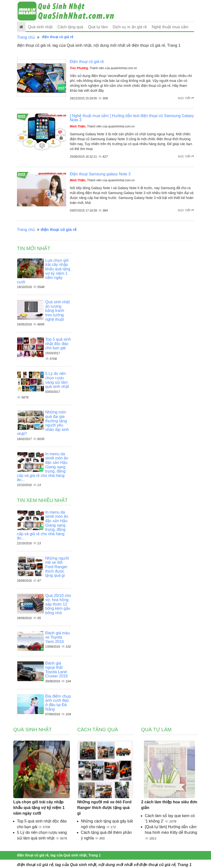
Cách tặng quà (70, 27)
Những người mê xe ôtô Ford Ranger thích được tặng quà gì (57, 567)
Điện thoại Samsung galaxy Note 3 (100, 174)
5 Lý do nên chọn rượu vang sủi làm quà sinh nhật (57, 380)
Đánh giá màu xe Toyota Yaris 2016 (58, 637)
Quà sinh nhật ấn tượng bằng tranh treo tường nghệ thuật (58, 311)
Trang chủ (26, 37)
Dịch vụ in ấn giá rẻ (130, 27)
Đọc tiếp (186, 98)
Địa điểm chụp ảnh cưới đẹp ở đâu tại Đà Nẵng (58, 703)
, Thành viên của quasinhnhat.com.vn (103, 68)
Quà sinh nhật (40, 27)
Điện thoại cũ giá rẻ (87, 62)
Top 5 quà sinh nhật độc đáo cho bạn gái (58, 344)
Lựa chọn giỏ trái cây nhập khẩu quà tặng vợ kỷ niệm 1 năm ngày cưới (39, 808)
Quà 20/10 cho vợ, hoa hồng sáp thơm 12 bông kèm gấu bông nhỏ (58, 604)
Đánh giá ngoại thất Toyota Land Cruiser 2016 (57, 670)
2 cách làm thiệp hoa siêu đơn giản (169, 805)
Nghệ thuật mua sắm (170, 27)
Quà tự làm (98, 27)
